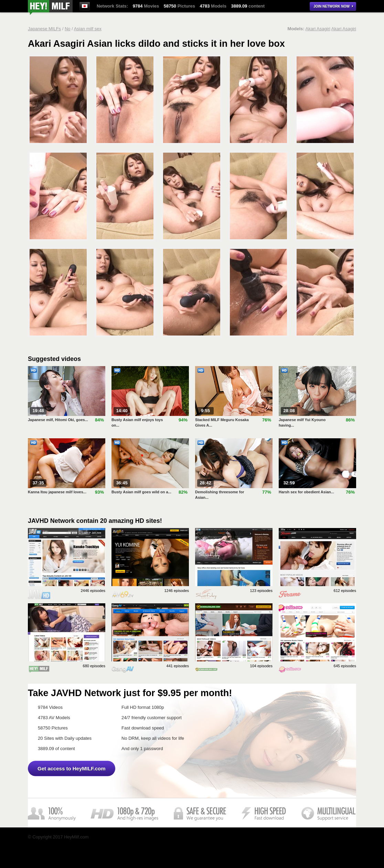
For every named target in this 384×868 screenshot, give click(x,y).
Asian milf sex (88, 29)
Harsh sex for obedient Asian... (306, 492)
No (68, 29)
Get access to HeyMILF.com (72, 768)
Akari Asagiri (318, 29)
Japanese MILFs (44, 29)
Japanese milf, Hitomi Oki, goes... (58, 420)
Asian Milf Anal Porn (50, 7)
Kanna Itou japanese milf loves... (57, 492)
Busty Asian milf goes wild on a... (141, 492)
